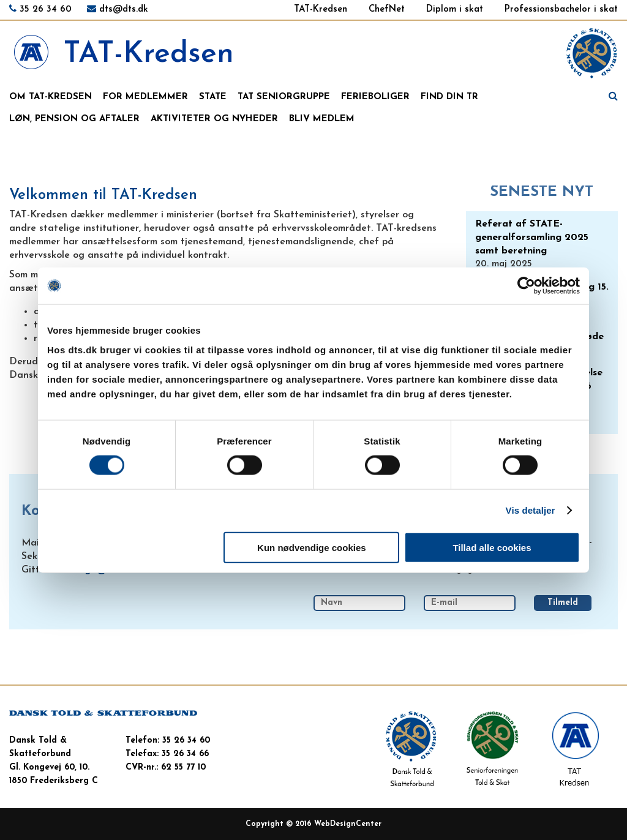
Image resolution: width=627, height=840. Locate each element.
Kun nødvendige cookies (312, 547)
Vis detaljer (531, 510)
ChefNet (387, 9)
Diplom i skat (455, 9)
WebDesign (335, 824)
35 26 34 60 (46, 9)
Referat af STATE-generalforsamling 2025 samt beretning (532, 238)
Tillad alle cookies (492, 547)
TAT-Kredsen (321, 9)
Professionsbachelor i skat (561, 9)
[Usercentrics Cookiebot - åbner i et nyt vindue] (526, 286)
